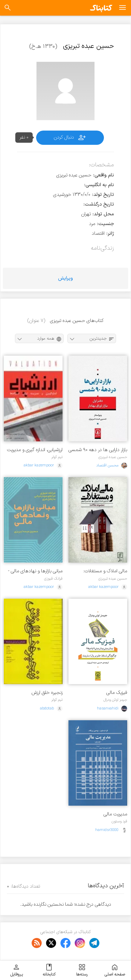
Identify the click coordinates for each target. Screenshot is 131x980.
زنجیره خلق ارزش (47, 693)
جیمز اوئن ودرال (115, 700)
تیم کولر (57, 457)
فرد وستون (119, 821)
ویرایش (65, 278)
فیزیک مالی (117, 693)
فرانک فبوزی (53, 579)
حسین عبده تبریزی (113, 457)
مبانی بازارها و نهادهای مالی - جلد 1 (35, 571)
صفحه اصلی (115, 970)
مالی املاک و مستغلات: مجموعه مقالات (105, 571)
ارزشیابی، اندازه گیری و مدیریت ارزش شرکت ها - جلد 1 (35, 450)
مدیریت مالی (115, 814)
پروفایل (17, 970)
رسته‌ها (82, 970)
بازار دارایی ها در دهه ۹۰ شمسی (98, 450)
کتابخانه (49, 970)
